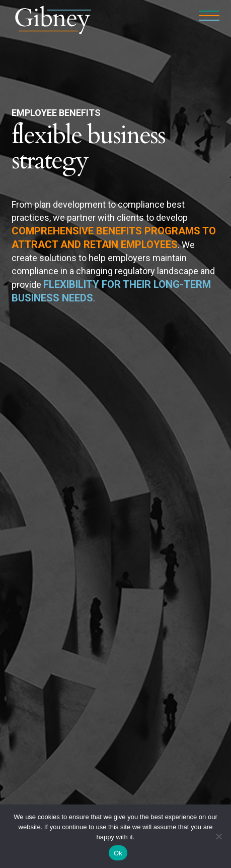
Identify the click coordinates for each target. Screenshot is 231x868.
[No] (218, 836)
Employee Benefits (56, 113)
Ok (118, 853)
